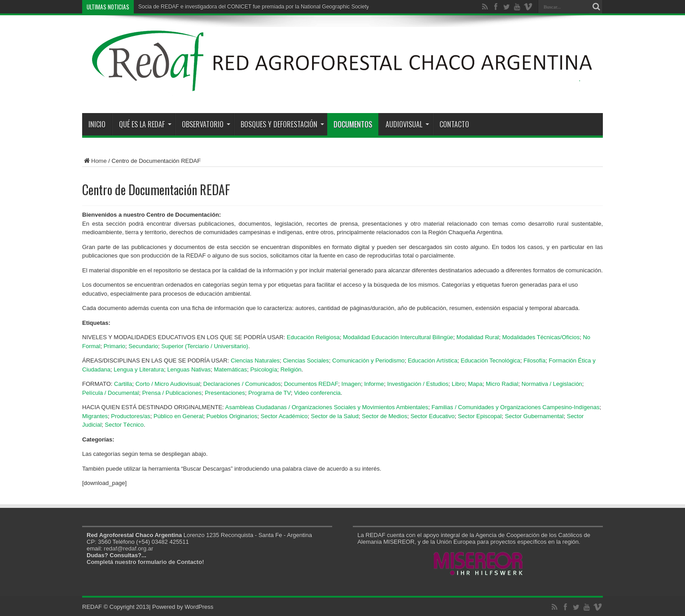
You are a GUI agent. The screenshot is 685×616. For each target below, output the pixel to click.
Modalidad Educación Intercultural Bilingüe (398, 337)
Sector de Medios (384, 416)
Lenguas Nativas (189, 369)
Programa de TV (270, 393)
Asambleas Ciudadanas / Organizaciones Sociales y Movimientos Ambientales (327, 407)
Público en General (178, 416)
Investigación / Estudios (418, 384)
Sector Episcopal (480, 416)
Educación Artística (433, 360)
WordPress (199, 607)
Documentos (353, 124)
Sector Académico (284, 416)
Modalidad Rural (478, 337)
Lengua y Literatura (139, 369)
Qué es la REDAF (145, 124)
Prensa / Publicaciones (172, 393)
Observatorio (206, 124)
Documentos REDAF (311, 384)
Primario (114, 346)
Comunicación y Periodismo (368, 360)
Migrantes (95, 416)
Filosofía (534, 360)
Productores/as (130, 416)
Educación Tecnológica (490, 360)
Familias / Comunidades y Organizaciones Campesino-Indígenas (515, 407)
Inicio (97, 124)
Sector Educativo (432, 416)
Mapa (475, 384)
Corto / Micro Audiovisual (168, 384)
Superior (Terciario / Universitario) (205, 346)
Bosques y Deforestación (282, 124)
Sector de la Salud (335, 416)
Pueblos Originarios (232, 416)
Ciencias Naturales (255, 360)
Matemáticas (230, 369)
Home (94, 161)
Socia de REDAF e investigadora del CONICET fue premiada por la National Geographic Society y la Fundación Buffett (280, 7)
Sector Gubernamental (534, 416)
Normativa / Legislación (552, 384)
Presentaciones (225, 393)
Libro (458, 384)
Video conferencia (317, 393)
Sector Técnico (124, 425)
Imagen (351, 384)
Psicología (263, 369)
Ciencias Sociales (306, 360)
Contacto (454, 124)
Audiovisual (407, 124)
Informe (374, 384)
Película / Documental (110, 393)
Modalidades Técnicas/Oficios (541, 337)
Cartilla (123, 384)
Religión (291, 369)
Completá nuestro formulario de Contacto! (145, 562)
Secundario (143, 346)
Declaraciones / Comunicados (242, 384)
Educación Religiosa (313, 337)
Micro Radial (502, 384)
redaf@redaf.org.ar (128, 548)
